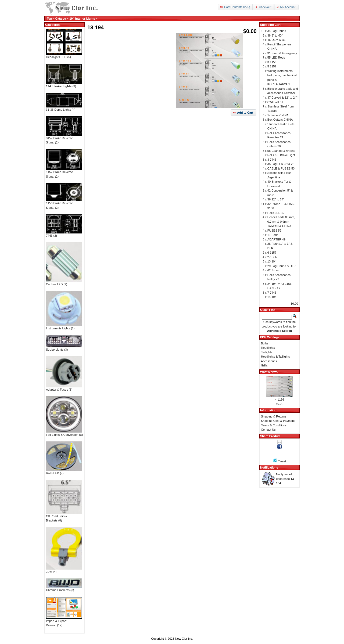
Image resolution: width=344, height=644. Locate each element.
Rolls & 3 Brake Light (281, 155)
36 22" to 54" (276, 199)
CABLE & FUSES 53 (281, 168)
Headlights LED (64, 55)
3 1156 (272, 62)
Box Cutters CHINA (280, 120)
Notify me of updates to (285, 479)
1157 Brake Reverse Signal (64, 173)
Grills (264, 365)
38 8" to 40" (275, 35)
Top (49, 19)
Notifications (269, 467)
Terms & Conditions (274, 425)
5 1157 (272, 66)
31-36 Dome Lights (64, 108)
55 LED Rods (276, 57)
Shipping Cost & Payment (278, 421)
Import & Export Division (64, 622)
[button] (236, 7)
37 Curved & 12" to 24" (282, 98)
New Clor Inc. (184, 639)
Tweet (282, 461)
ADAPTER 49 (276, 239)
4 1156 (279, 400)
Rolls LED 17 (276, 213)
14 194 (272, 297)
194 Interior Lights (82, 19)
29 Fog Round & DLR (282, 266)
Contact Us (268, 430)
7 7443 (272, 293)
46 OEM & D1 (277, 40)
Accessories (269, 361)
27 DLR (272, 257)
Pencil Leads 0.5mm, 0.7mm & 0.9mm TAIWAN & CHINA (281, 222)
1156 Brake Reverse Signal (64, 204)
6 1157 (272, 253)
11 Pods (273, 235)
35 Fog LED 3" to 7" (280, 164)
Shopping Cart (270, 25)
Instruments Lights (64, 327)
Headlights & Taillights (275, 357)
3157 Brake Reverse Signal (64, 139)
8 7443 (272, 160)
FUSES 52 (274, 231)
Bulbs (265, 343)
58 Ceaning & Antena (281, 151)
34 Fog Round (277, 31)
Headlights (268, 348)
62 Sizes (273, 270)
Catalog (61, 19)
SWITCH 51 (275, 102)
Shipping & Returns (274, 416)
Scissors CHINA (278, 115)
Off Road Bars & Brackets (64, 517)
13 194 (272, 261)
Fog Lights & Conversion (64, 433)
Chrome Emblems (64, 588)
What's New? (269, 372)
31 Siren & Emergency (282, 53)
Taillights (267, 352)
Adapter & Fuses (64, 388)
